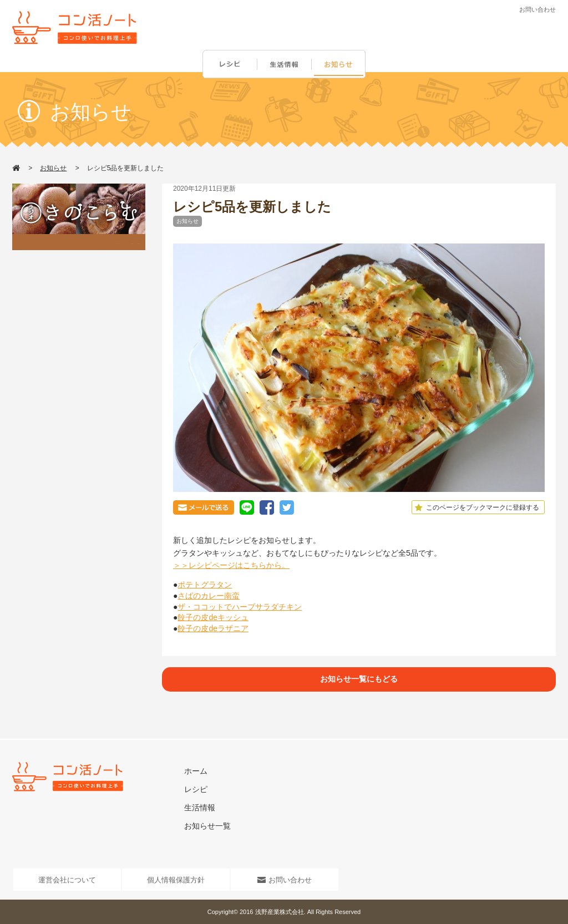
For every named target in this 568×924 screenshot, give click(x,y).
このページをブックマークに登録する (476, 507)
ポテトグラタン (205, 585)
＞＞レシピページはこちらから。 (231, 565)
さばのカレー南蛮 (209, 596)
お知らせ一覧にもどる (359, 679)
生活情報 (285, 65)
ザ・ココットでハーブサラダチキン (240, 607)
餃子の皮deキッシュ (213, 617)
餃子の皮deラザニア (213, 628)
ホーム (196, 771)
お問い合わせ (537, 9)
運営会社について (67, 880)
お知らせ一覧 (207, 826)
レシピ (230, 65)
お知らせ (341, 65)
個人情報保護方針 (176, 880)
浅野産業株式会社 (280, 912)
